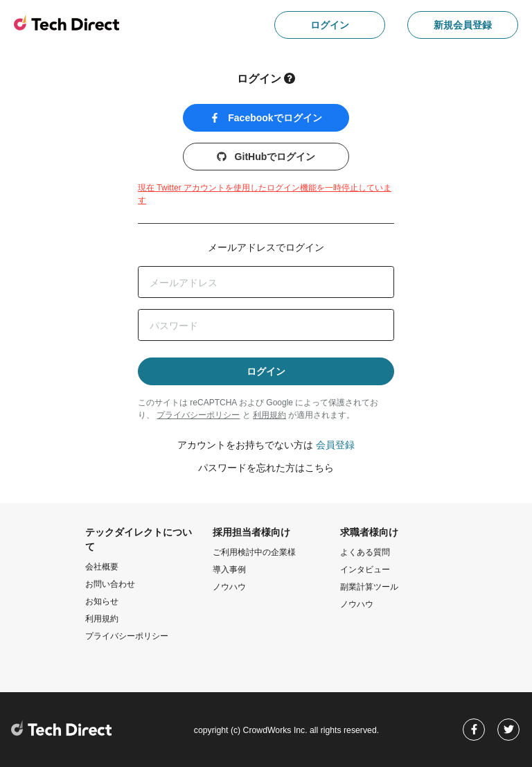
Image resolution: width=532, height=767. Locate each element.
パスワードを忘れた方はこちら (266, 468)
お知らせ (102, 601)
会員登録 (335, 445)
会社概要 (102, 567)
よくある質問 (365, 552)
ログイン (330, 25)
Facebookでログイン (266, 118)
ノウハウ (229, 587)
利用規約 (269, 415)
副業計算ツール (369, 587)
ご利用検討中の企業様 (254, 552)
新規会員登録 (463, 25)
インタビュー (365, 570)
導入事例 (229, 570)
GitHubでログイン (266, 157)
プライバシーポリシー (198, 415)
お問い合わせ (110, 584)
